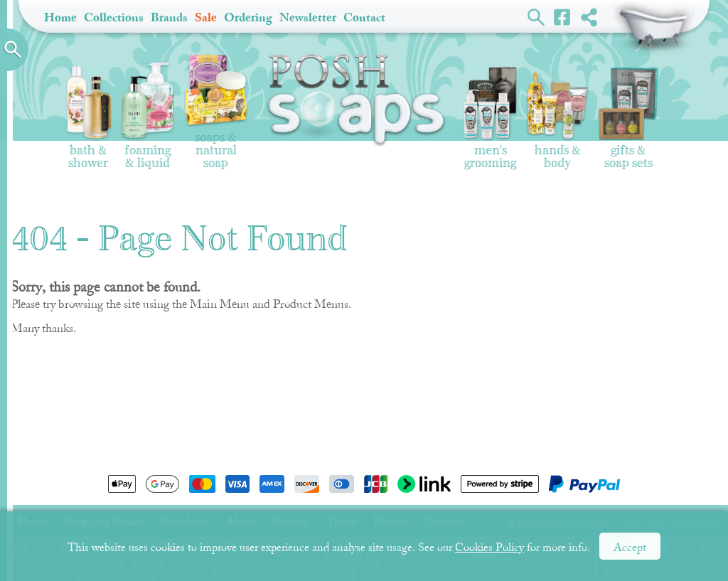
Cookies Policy (489, 548)
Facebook (563, 16)
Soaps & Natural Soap (216, 112)
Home (60, 17)
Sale (206, 17)
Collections (114, 17)
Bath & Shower (89, 117)
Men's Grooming (490, 118)
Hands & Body (557, 121)
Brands (169, 17)
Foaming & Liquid (148, 116)
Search (536, 16)
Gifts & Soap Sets (628, 118)
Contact (364, 17)
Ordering (248, 17)
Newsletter (308, 17)
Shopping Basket (654, 28)
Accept (630, 548)
